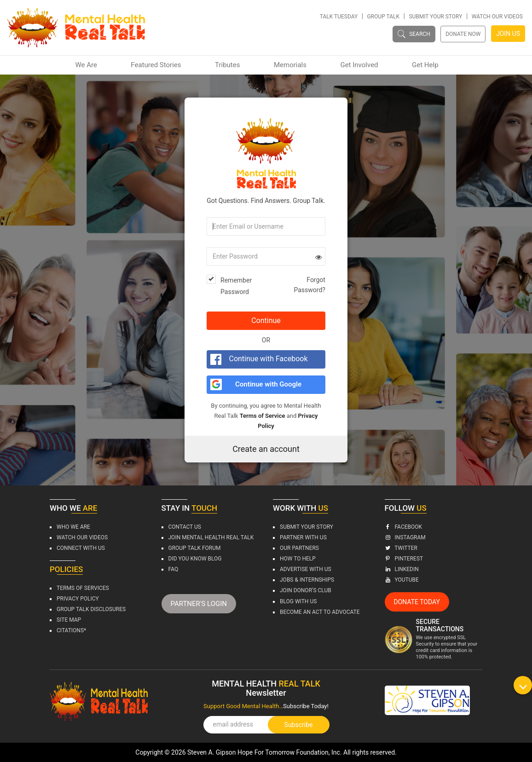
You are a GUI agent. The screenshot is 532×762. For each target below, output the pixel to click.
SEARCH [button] (414, 34)
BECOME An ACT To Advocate (320, 612)
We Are (86, 65)
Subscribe (299, 725)
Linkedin (402, 569)
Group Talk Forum (195, 548)
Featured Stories (156, 65)
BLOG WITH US (298, 601)
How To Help (298, 559)
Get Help (425, 65)
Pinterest (404, 559)
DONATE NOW (463, 34)
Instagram (405, 537)
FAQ (173, 569)
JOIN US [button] (508, 34)
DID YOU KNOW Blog (195, 559)
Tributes (227, 65)
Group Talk (383, 17)
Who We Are (73, 527)
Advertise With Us (306, 569)
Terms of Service (263, 416)
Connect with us (81, 548)
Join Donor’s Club (306, 590)
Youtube (402, 580)
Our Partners (299, 548)
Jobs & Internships (307, 580)
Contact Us (185, 527)
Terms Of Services (83, 588)
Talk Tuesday (339, 17)
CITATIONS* (71, 630)
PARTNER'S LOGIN (199, 604)
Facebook (404, 527)
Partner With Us (303, 537)
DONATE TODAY (417, 602)
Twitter (401, 548)
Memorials (290, 65)
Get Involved (359, 65)
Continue (266, 320)
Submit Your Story (435, 17)
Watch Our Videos (497, 17)
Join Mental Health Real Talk (211, 537)
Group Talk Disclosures (91, 609)
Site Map (69, 620)
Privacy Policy (78, 599)
